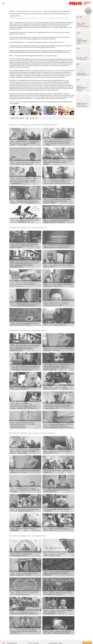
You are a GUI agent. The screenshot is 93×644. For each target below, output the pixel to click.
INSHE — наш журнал (34, 643)
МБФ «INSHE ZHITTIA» (12, 643)
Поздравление (21, 18)
